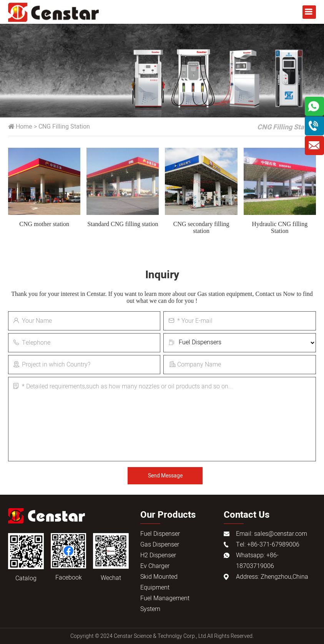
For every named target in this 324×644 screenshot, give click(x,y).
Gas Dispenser (160, 545)
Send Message (165, 476)
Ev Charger (155, 566)
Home (24, 127)
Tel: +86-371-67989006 (268, 545)
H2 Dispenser (158, 555)
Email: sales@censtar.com (272, 534)
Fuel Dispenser (160, 534)
